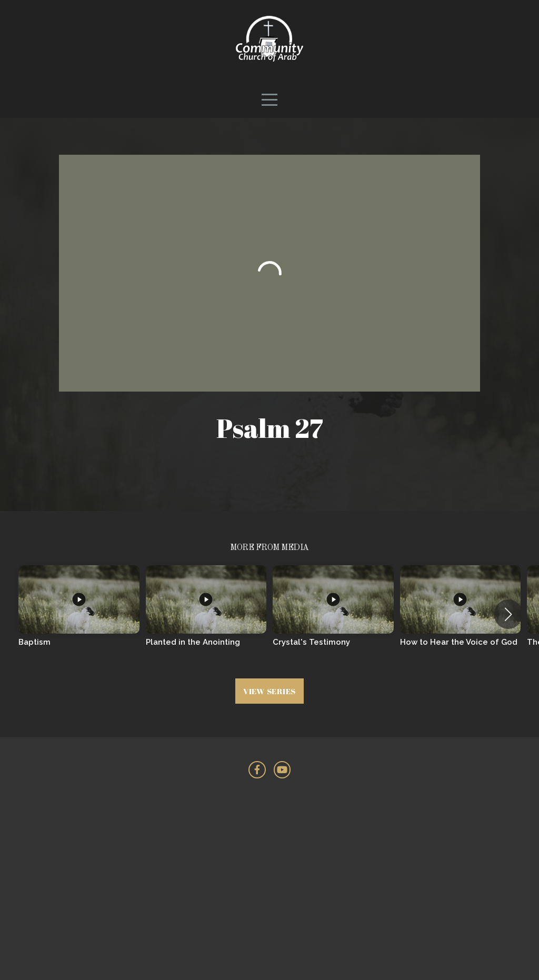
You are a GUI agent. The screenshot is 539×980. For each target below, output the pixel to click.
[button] (508, 614)
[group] (79, 614)
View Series (269, 691)
